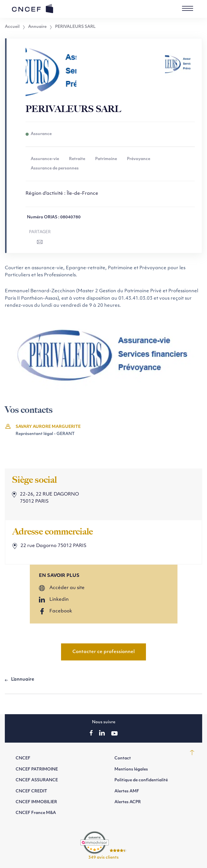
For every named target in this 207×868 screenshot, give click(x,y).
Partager (40, 232)
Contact (123, 758)
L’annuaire (23, 680)
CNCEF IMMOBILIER (36, 802)
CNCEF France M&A (36, 813)
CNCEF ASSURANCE (37, 780)
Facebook (61, 611)
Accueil (12, 27)
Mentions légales (131, 769)
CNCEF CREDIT (31, 791)
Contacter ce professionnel (103, 652)
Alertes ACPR (128, 802)
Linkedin (59, 600)
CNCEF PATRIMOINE (37, 769)
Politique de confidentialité (141, 780)
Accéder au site (67, 588)
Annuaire (37, 27)
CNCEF (23, 758)
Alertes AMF (127, 791)
